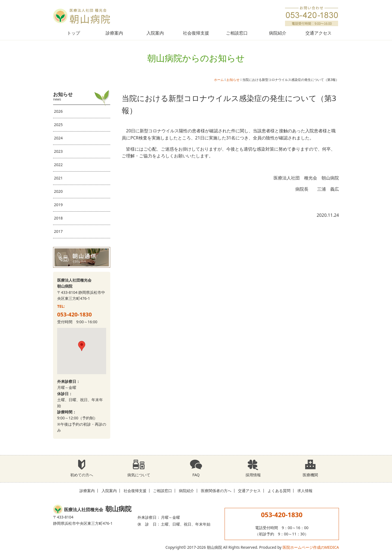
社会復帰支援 (196, 33)
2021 (58, 178)
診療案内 (114, 33)
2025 (58, 125)
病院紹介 (278, 33)
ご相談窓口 (237, 33)
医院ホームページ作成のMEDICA (311, 547)
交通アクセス (318, 33)
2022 (58, 165)
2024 (58, 138)
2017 (58, 231)
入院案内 (155, 33)
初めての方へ (82, 468)
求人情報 (305, 491)
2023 (58, 151)
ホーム (219, 80)
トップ (73, 33)
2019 (58, 205)
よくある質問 (279, 491)
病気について (139, 468)
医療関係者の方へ (216, 491)
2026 (58, 111)
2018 (58, 218)
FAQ (196, 468)
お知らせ (233, 80)
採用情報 (253, 468)
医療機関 (310, 468)
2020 (58, 191)
